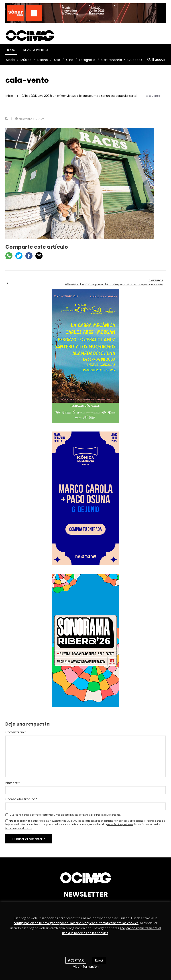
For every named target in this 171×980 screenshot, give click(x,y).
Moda (10, 60)
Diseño (43, 60)
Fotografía (87, 60)
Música (26, 60)
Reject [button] (99, 960)
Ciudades (135, 60)
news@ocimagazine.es (120, 824)
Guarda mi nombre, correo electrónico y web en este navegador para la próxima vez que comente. (65, 815)
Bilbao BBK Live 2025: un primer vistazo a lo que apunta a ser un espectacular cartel (114, 284)
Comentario (16, 732)
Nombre (13, 783)
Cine (70, 60)
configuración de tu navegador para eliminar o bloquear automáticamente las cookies (76, 923)
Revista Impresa (36, 50)
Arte (57, 60)
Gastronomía (112, 60)
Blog (11, 50)
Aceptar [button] (76, 960)
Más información (86, 966)
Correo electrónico (21, 799)
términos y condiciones (19, 828)
